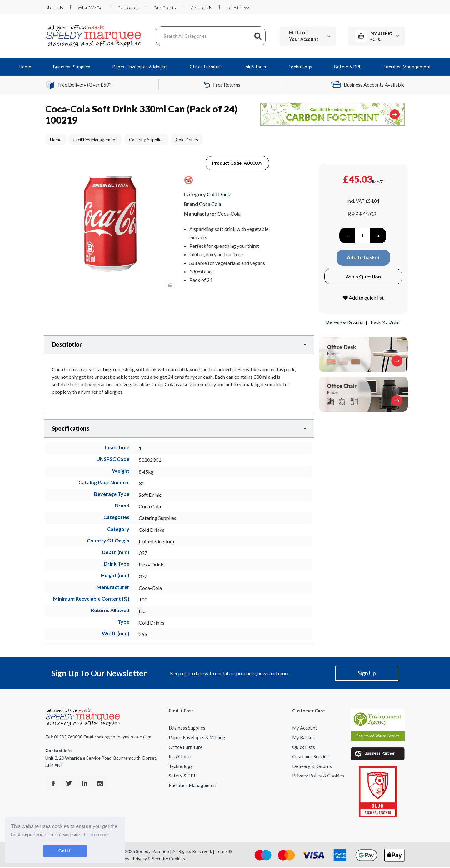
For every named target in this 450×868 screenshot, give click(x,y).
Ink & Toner (256, 67)
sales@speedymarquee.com (124, 737)
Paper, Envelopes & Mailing (140, 67)
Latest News (239, 8)
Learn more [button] (97, 835)
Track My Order (385, 322)
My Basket (303, 737)
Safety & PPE (348, 67)
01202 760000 (68, 737)
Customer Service (310, 756)
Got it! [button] (65, 851)
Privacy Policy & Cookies (318, 776)
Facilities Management (407, 67)
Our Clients (165, 8)
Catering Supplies (146, 140)
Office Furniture (206, 67)
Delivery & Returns (345, 322)
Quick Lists (304, 747)
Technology (300, 67)
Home (25, 67)
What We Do (90, 8)
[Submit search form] (258, 36)
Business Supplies (72, 67)
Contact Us (201, 8)
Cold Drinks (187, 140)
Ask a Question (363, 276)
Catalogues (128, 8)
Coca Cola (210, 204)
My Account (305, 728)
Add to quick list (363, 298)
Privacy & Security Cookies (159, 858)
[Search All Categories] (211, 36)
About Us (54, 8)
